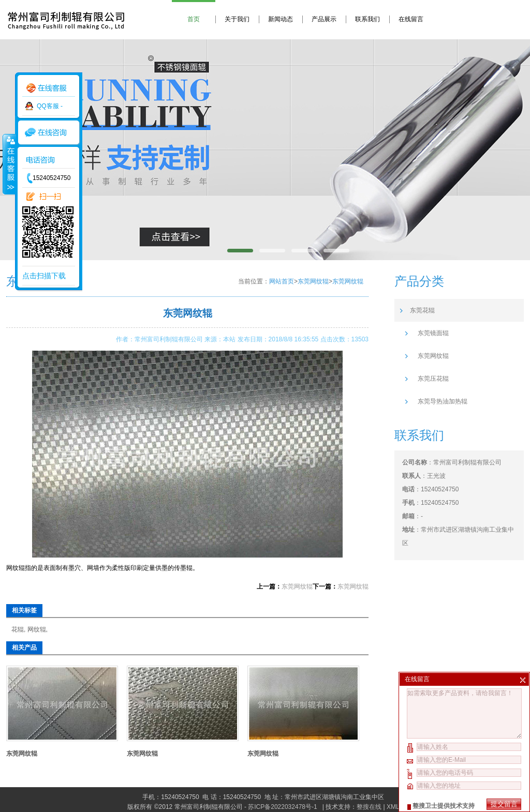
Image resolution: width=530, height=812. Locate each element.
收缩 (9, 164)
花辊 (18, 629)
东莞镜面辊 (433, 333)
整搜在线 (369, 807)
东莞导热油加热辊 (443, 401)
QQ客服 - (50, 106)
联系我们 (367, 19)
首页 (194, 19)
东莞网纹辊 (313, 281)
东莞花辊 (422, 310)
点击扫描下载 (44, 276)
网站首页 (282, 281)
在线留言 (411, 19)
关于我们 (237, 19)
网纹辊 (37, 629)
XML (393, 807)
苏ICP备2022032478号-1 (283, 807)
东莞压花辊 (433, 379)
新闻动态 (281, 19)
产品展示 (324, 19)
